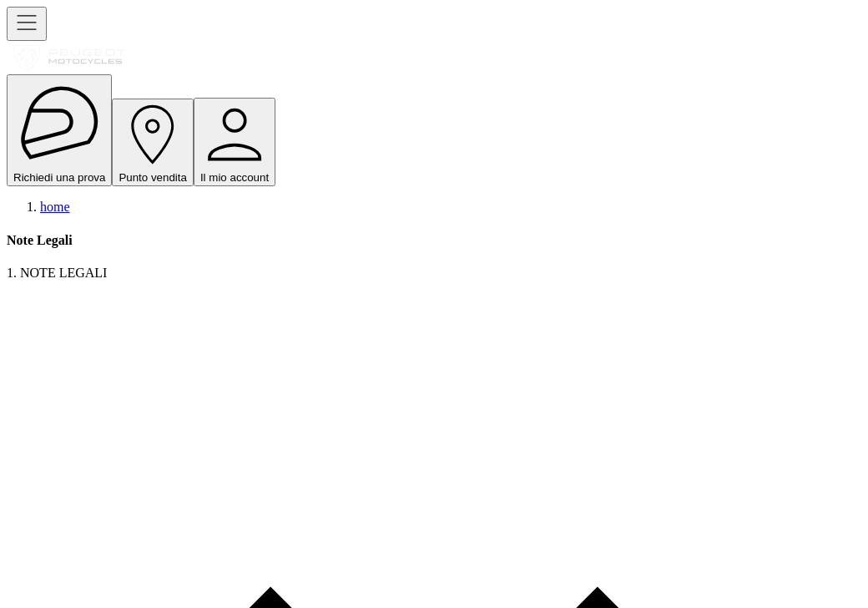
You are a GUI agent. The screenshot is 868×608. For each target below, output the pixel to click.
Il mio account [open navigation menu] (235, 142)
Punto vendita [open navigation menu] (153, 143)
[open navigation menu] (27, 24)
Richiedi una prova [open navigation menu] (59, 130)
